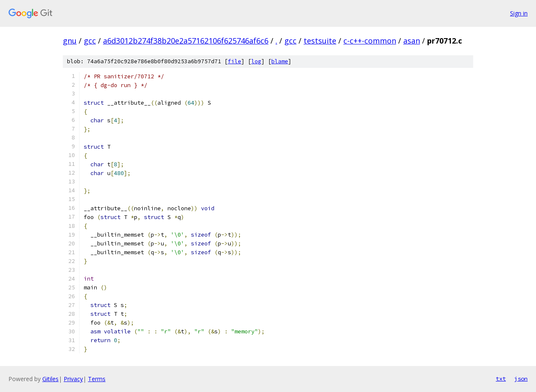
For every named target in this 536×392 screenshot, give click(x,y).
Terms (97, 379)
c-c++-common (370, 41)
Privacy (73, 379)
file (234, 61)
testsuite (320, 41)
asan (412, 41)
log (256, 61)
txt (501, 379)
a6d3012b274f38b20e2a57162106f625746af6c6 (186, 41)
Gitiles (50, 379)
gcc (90, 41)
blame (280, 61)
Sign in (519, 13)
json (521, 379)
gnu (70, 41)
